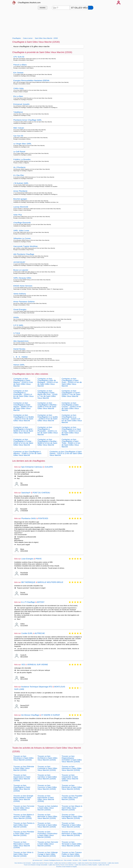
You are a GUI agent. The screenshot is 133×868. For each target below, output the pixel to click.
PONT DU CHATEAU (41, 493)
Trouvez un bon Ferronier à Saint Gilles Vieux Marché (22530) (24, 808)
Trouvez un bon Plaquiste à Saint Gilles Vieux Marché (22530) (71, 825)
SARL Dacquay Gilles (22, 278)
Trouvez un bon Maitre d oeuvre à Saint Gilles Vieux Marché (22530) (23, 816)
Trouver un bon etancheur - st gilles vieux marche (73, 865)
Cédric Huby (19, 88)
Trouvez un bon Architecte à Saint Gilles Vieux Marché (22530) (47, 758)
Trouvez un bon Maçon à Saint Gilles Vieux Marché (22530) (72, 808)
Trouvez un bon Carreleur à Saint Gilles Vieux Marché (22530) (47, 777)
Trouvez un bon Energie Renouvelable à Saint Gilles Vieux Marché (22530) (23, 798)
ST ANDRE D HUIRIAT (51, 715)
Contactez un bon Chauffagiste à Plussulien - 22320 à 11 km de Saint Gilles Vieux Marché (48, 431)
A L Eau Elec (19, 175)
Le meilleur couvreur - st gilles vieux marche (77, 863)
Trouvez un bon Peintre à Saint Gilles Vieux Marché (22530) (24, 825)
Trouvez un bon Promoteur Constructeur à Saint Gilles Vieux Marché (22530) (47, 834)
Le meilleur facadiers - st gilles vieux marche (98, 865)
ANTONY (41, 602)
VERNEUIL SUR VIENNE (38, 665)
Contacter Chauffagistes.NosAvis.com (53, 860)
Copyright (85, 860)
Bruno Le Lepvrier (21, 270)
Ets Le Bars (18, 96)
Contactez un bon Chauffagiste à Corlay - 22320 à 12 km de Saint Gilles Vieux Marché (23, 442)
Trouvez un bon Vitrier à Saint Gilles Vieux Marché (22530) (23, 854)
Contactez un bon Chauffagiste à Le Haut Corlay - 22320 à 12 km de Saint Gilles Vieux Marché (71, 431)
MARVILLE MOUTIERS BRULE (50, 582)
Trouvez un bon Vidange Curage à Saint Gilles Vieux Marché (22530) (48, 854)
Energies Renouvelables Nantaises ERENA (31, 81)
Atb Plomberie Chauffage (24, 254)
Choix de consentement (94, 860)
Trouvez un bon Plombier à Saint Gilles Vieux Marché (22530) (24, 834)
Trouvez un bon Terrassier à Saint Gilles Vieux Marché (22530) (72, 844)
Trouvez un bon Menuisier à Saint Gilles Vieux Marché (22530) (47, 816)
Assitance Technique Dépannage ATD (37, 687)
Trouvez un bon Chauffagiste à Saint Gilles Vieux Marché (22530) (22, 788)
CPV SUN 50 (19, 57)
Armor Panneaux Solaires (24, 302)
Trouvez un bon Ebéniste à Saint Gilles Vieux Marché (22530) (24, 768)
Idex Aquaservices (21, 341)
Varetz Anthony (20, 294)
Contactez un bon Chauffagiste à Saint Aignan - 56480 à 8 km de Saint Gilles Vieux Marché (23, 407)
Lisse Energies (27, 559)
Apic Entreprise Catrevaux (32, 467)
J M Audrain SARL (21, 183)
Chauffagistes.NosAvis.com (29, 3)
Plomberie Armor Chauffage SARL (28, 120)
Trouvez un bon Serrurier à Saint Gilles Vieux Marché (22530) (48, 844)
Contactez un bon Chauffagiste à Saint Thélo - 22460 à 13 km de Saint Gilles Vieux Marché (71, 443)
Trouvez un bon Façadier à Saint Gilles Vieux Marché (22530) (72, 798)
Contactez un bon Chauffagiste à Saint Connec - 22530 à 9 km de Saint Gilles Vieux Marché (71, 407)
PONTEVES (43, 518)
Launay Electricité (21, 207)
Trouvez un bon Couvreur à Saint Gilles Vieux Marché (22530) (47, 787)
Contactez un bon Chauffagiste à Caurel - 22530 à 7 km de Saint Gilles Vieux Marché (71, 394)
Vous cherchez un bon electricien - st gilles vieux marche (104, 863)
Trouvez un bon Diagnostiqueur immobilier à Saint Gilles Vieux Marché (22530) (72, 759)
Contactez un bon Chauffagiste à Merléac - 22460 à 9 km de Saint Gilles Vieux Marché (48, 406)
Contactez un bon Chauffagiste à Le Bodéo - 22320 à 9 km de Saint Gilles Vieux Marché (24, 418)
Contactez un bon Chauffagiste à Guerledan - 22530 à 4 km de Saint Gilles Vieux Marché (23, 394)
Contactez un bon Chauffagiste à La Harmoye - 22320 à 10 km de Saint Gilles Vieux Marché (72, 419)
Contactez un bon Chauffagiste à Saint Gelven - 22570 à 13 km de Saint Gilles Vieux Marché (66, 453)
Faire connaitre (68, 860)
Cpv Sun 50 (18, 136)
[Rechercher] (91, 8)
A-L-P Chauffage (28, 602)
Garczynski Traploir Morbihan (26, 246)
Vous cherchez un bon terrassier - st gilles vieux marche (29, 863)
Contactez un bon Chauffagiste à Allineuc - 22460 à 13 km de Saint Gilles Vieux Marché (27, 453)
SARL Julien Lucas (21, 231)
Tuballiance (18, 112)
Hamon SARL (19, 365)
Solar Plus (18, 215)
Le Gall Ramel (19, 152)
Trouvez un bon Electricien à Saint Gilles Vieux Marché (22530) (72, 787)
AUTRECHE (40, 633)
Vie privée (75, 860)
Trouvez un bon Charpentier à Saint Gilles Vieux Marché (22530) (70, 778)
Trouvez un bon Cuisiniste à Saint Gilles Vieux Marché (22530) (47, 768)
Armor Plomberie (20, 191)
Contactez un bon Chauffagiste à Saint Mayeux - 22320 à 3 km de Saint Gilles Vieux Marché (23, 382)
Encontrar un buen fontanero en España (66, 867)
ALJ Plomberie (19, 167)
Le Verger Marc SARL (22, 144)
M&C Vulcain (19, 128)
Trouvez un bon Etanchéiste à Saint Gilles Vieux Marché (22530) (46, 798)
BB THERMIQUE (28, 582)
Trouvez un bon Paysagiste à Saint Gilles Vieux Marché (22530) (72, 816)
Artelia (16, 317)
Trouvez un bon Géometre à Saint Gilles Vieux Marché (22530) (72, 768)
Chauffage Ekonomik (22, 223)
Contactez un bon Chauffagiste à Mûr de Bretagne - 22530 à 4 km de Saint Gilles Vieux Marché (48, 382)
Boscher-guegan (20, 199)
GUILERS (49, 467)
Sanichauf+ (26, 493)
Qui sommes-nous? (38, 860)
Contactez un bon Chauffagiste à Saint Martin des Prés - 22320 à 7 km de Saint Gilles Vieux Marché (47, 394)
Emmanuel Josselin (21, 104)
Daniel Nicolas (19, 349)
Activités (43, 8)
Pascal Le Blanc (20, 65)
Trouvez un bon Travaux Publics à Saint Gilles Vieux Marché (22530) (72, 854)
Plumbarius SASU (29, 518)
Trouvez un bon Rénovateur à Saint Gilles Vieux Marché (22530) (22, 845)
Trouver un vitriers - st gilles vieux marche (55, 863)
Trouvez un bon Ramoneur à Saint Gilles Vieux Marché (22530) (72, 834)
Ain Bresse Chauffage (30, 715)
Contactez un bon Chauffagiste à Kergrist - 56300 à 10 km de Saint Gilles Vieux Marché (23, 430)
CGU (80, 860)
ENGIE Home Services (23, 286)
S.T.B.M (17, 333)
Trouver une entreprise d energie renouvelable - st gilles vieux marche (42, 865)
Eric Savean (18, 73)
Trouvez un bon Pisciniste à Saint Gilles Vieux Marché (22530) (47, 825)
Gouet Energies (20, 309)
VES (23, 665)
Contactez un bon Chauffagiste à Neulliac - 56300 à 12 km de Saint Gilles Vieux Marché (48, 442)
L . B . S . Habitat (20, 357)
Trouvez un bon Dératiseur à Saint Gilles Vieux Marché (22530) (23, 758)
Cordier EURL (27, 633)
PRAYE (39, 559)
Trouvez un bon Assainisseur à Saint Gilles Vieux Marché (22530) (22, 778)
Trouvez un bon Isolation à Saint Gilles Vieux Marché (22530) (48, 808)
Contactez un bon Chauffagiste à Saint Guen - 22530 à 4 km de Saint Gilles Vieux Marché (72, 382)
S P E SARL (18, 325)
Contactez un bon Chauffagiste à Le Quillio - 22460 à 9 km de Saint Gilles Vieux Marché (48, 418)
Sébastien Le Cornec (22, 238)
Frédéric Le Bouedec (22, 159)
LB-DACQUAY (19, 262)
